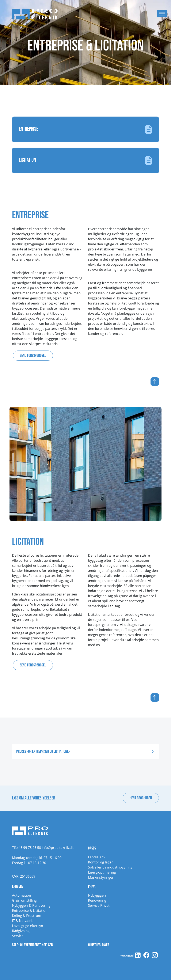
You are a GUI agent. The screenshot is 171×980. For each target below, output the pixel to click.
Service (18, 936)
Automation (22, 895)
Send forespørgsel (33, 356)
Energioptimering (102, 872)
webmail (127, 955)
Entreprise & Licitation (30, 911)
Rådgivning (21, 931)
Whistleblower (99, 945)
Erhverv (18, 886)
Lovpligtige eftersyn (28, 926)
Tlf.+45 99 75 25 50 (26, 848)
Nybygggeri (97, 895)
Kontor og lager (100, 862)
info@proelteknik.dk (58, 848)
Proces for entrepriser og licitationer (43, 752)
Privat (92, 886)
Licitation (85, 160)
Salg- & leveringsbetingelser (32, 945)
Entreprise (85, 129)
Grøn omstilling (24, 900)
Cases (92, 848)
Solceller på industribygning (110, 867)
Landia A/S (96, 857)
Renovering (97, 900)
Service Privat (99, 905)
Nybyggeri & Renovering (31, 905)
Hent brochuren (141, 798)
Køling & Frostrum (27, 916)
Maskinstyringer (101, 877)
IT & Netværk (22, 921)
